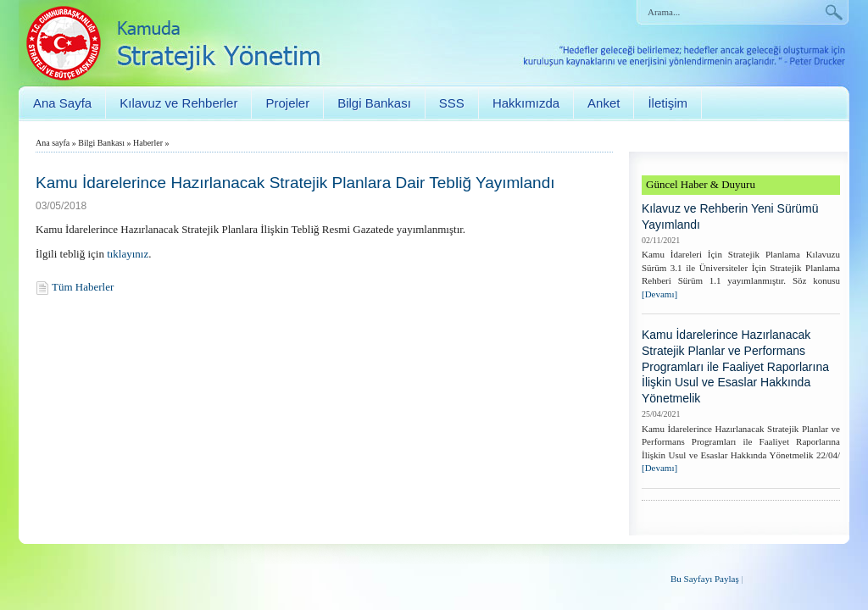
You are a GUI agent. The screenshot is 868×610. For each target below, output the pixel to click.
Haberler (148, 143)
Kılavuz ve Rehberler (178, 103)
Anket (604, 103)
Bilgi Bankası (374, 103)
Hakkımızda (526, 103)
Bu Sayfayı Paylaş (705, 579)
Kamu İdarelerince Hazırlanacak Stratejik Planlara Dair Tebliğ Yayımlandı (295, 183)
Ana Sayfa (62, 103)
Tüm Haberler (83, 287)
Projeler (287, 103)
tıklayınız (128, 254)
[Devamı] (659, 294)
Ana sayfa (53, 143)
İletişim (668, 103)
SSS (452, 103)
